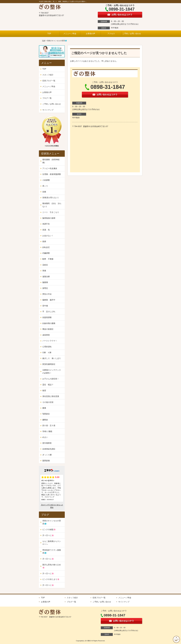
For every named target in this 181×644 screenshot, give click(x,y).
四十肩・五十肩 (49, 426)
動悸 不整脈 (48, 259)
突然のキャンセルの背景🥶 (52, 522)
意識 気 (46, 230)
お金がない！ (48, 236)
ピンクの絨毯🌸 (49, 529)
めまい (45, 437)
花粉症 (45, 265)
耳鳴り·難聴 (47, 431)
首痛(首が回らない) (50, 198)
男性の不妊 (47, 294)
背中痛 (45, 306)
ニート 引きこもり (52, 212)
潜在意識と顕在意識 (51, 396)
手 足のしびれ (49, 312)
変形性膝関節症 (49, 364)
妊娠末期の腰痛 (49, 323)
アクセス (111, 34)
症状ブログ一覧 (49, 81)
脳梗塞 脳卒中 (49, 300)
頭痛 (44, 192)
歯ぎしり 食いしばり (52, 358)
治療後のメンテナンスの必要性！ (52, 371)
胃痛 (44, 271)
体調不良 (46, 224)
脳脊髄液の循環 (49, 218)
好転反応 (46, 247)
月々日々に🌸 (48, 535)
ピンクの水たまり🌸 (51, 579)
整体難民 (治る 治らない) (52, 205)
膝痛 (44, 408)
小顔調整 (46, 180)
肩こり (45, 186)
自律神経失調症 (49, 449)
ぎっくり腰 (47, 455)
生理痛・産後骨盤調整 (52, 174)
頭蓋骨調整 (47, 317)
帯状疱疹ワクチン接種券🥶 (52, 552)
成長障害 (46, 335)
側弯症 (45, 288)
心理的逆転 (47, 347)
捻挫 (44, 241)
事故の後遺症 (48, 329)
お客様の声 (90, 34)
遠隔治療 (46, 277)
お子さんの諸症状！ (51, 379)
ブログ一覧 (47, 98)
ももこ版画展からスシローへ (52, 543)
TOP (49, 34)
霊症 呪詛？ (48, 385)
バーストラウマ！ (50, 341)
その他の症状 (48, 402)
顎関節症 (46, 414)
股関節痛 (46, 461)
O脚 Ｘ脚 (47, 353)
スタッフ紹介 (48, 75)
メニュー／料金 (70, 34)
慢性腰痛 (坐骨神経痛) (51, 161)
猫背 (44, 391)
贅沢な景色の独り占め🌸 (52, 566)
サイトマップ (48, 110)
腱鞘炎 (45, 420)
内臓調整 (46, 253)
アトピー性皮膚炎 (50, 168)
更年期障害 (47, 443)
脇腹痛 (45, 282)
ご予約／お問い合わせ (132, 34)
